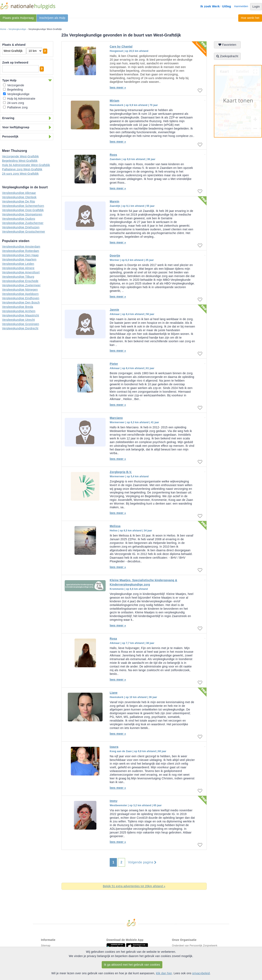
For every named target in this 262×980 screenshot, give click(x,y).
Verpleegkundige (17, 29)
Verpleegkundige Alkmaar (19, 193)
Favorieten (227, 45)
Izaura (114, 747)
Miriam (115, 101)
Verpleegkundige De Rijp (19, 201)
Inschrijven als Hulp (52, 18)
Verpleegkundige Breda (18, 307)
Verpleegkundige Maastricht (21, 315)
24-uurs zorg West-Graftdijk (20, 174)
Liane (114, 693)
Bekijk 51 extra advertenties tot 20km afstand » (134, 886)
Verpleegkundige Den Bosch (21, 302)
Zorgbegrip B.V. (121, 472)
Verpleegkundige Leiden (18, 264)
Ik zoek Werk (210, 6)
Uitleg (226, 6)
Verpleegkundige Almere (18, 268)
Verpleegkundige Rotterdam (21, 251)
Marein (115, 201)
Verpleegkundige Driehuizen (21, 227)
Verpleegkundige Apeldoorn (20, 294)
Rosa (113, 639)
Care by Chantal (121, 47)
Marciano (116, 418)
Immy (114, 801)
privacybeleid (201, 973)
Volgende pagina (142, 862)
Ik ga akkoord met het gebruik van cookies (132, 965)
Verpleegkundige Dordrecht (20, 328)
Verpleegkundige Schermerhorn (23, 206)
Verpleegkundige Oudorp (19, 219)
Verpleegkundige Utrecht (18, 320)
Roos (113, 155)
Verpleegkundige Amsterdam (21, 247)
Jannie (114, 310)
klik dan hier (164, 973)
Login (256, 7)
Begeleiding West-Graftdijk (20, 161)
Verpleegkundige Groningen (21, 324)
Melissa (115, 526)
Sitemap (46, 946)
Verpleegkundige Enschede (20, 281)
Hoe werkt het (250, 18)
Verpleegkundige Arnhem (19, 311)
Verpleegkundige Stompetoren (22, 214)
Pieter (114, 364)
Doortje (115, 256)
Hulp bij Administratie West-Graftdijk (26, 165)
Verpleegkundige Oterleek (19, 197)
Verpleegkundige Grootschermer (24, 232)
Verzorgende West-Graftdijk (20, 156)
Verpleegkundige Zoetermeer (21, 285)
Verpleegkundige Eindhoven (21, 298)
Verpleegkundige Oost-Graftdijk (23, 210)
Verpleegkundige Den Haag (20, 255)
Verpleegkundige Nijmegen (20, 290)
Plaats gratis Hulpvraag (18, 18)
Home (3, 29)
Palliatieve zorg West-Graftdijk (22, 169)
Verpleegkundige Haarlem (19, 259)
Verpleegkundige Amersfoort (21, 272)
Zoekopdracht (227, 56)
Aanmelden (241, 6)
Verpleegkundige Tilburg (18, 277)
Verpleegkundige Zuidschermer (23, 223)
